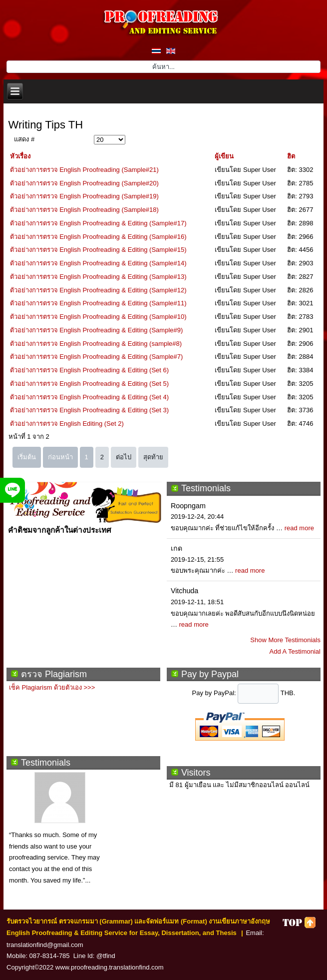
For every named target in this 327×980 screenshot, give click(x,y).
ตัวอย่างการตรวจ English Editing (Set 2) (67, 424)
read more (299, 528)
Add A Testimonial (295, 651)
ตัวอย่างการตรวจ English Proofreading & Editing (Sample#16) (98, 237)
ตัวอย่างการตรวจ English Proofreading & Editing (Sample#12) (98, 290)
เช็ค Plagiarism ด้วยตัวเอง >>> (52, 687)
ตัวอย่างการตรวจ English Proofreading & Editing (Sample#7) (97, 357)
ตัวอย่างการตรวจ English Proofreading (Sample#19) (84, 196)
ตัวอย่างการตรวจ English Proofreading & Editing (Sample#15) (98, 250)
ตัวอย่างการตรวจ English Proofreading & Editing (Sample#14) (98, 263)
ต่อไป (124, 457)
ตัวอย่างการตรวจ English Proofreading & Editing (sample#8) (96, 344)
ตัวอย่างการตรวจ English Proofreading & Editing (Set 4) (90, 397)
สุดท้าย (153, 457)
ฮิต (291, 156)
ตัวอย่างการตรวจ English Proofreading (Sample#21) (84, 170)
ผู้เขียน (224, 156)
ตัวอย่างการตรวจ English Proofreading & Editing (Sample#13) (98, 277)
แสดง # (24, 139)
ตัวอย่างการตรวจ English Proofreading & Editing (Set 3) (90, 410)
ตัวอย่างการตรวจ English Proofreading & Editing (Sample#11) (98, 303)
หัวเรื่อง (20, 156)
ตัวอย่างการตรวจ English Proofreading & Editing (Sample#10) (98, 317)
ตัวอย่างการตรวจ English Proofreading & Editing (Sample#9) (97, 330)
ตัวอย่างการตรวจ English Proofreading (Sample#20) (84, 183)
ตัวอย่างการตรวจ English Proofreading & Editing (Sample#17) (98, 223)
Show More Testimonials (285, 640)
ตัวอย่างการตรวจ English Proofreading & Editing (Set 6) (90, 370)
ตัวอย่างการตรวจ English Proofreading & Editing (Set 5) (90, 384)
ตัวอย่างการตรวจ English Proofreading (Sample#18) (84, 210)
